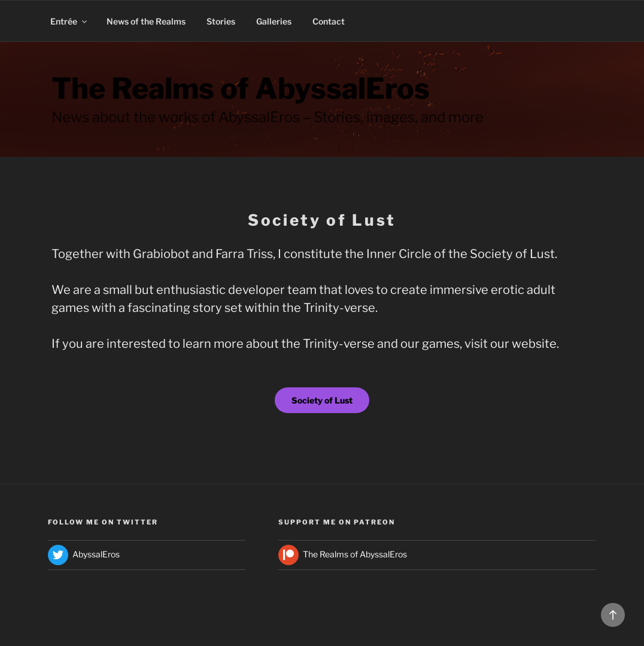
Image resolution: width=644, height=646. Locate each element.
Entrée (69, 21)
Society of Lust (322, 400)
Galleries (274, 21)
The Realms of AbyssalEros (241, 89)
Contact (329, 21)
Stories (221, 21)
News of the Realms (146, 21)
